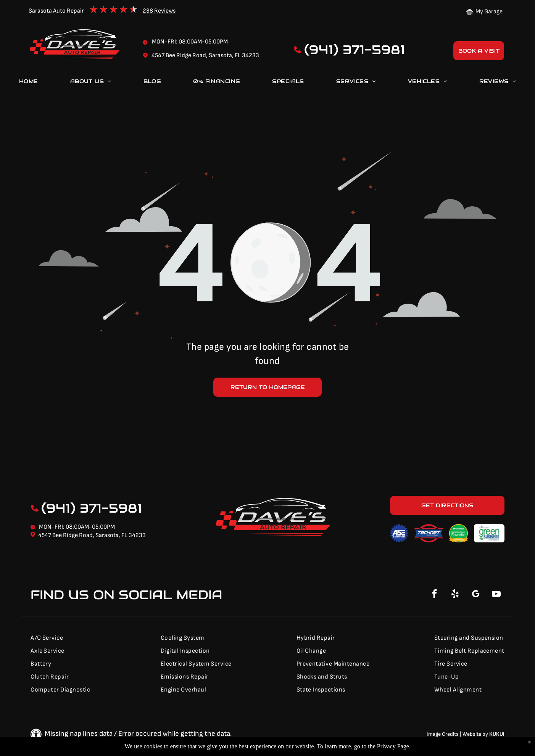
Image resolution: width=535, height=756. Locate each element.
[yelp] (455, 595)
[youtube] (496, 595)
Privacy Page (393, 746)
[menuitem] (29, 83)
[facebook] (435, 595)
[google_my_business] (476, 595)
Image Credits (443, 734)
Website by (475, 734)
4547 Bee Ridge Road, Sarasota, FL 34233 (92, 535)
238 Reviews (159, 11)
